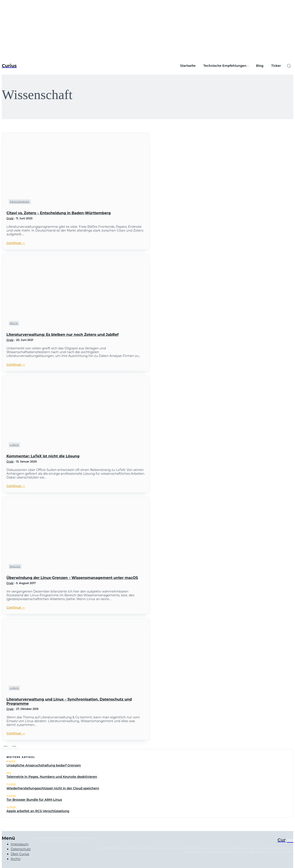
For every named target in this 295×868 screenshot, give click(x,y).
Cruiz (10, 218)
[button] (289, 66)
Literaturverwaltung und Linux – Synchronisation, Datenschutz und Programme (69, 701)
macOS (15, 566)
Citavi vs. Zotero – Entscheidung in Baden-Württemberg (59, 213)
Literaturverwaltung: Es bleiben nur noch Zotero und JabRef (63, 335)
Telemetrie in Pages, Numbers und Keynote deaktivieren (52, 777)
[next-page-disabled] (14, 747)
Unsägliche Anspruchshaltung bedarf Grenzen (44, 765)
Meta (14, 323)
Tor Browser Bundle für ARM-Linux (34, 800)
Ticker (11, 784)
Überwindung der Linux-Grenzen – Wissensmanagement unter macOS (72, 578)
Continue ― (16, 243)
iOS (9, 773)
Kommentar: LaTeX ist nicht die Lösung (43, 456)
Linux (14, 445)
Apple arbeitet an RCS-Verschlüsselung (38, 811)
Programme (20, 202)
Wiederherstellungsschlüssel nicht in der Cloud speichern (53, 788)
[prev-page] (6, 747)
